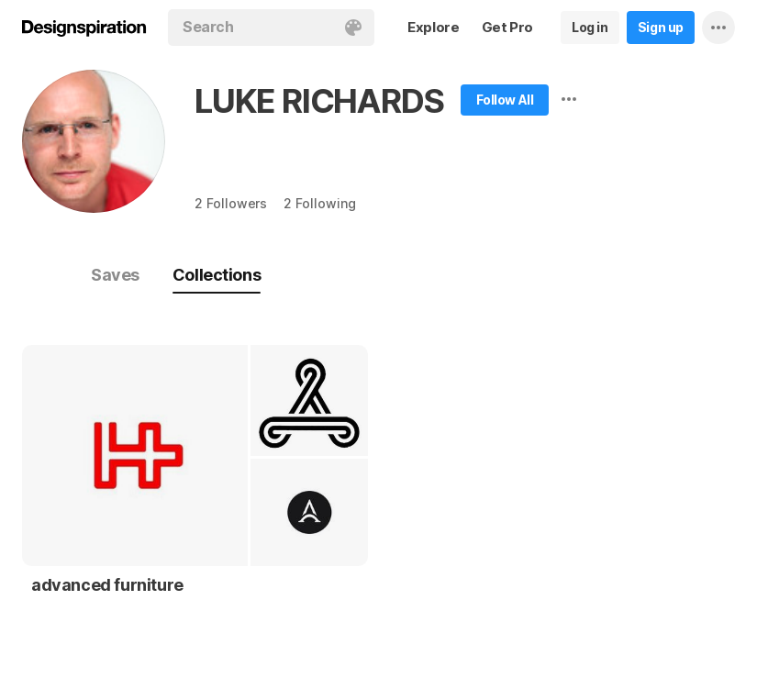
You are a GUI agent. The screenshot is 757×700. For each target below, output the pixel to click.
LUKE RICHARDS (319, 101)
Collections (217, 275)
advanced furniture (107, 585)
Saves (115, 275)
